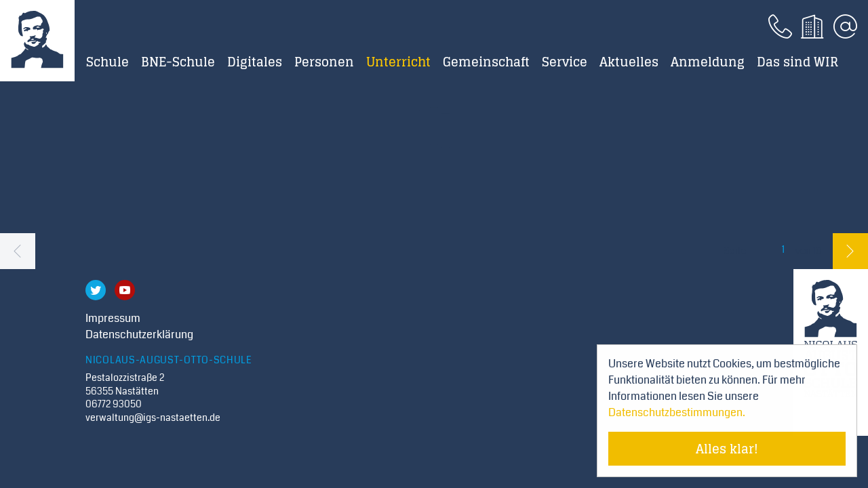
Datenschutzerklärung (139, 334)
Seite (735, 251)
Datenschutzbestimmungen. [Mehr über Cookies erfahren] (677, 412)
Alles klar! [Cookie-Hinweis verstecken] (727, 449)
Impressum (113, 318)
